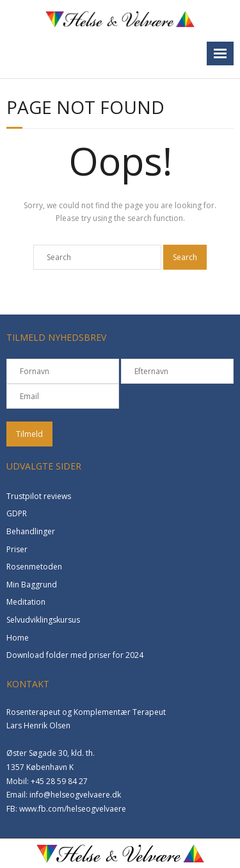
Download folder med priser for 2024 (75, 655)
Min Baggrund (32, 585)
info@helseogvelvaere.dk (75, 795)
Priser (17, 549)
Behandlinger (31, 531)
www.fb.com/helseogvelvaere (73, 809)
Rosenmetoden (34, 567)
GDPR (17, 513)
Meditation (26, 602)
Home (18, 638)
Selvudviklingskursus (43, 620)
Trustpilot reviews (39, 496)
